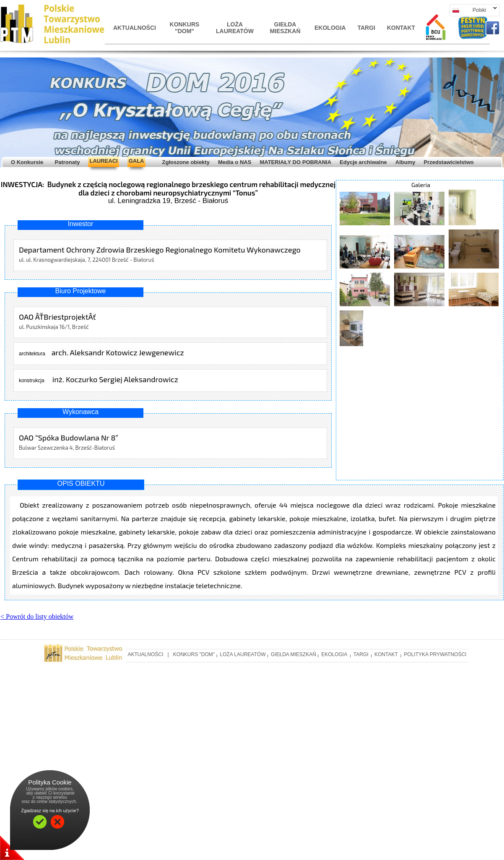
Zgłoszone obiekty (186, 162)
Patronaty (66, 162)
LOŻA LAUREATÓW (235, 28)
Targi (366, 28)
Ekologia (330, 28)
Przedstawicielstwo (448, 162)
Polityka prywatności (435, 654)
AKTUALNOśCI (134, 28)
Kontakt (401, 28)
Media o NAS (235, 162)
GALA (136, 161)
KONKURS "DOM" (185, 28)
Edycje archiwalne (363, 162)
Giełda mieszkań (285, 28)
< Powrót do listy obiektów (37, 616)
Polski (473, 10)
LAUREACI (103, 161)
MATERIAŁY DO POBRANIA (295, 162)
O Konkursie (27, 162)
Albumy (405, 162)
